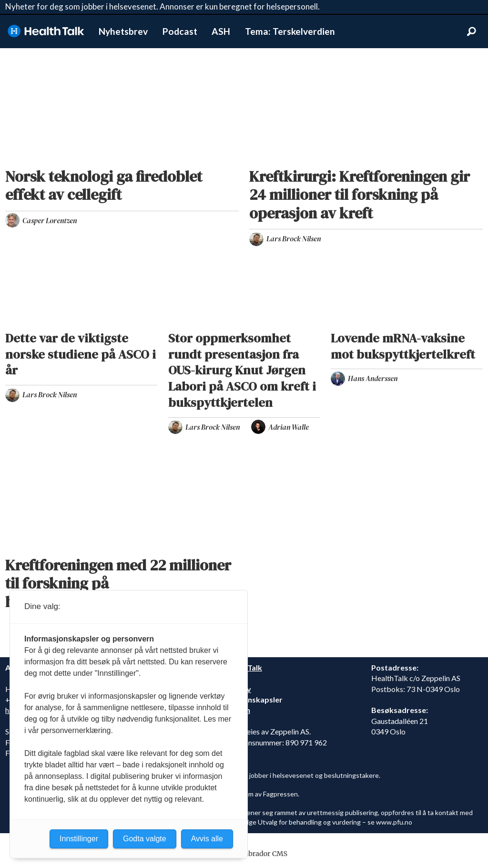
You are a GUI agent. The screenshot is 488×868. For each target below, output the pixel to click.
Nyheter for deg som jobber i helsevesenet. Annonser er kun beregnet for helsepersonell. (163, 6)
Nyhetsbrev (123, 31)
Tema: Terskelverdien (290, 31)
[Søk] (471, 31)
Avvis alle (207, 839)
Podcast (180, 31)
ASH (221, 31)
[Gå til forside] (46, 31)
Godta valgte (145, 839)
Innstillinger (79, 839)
